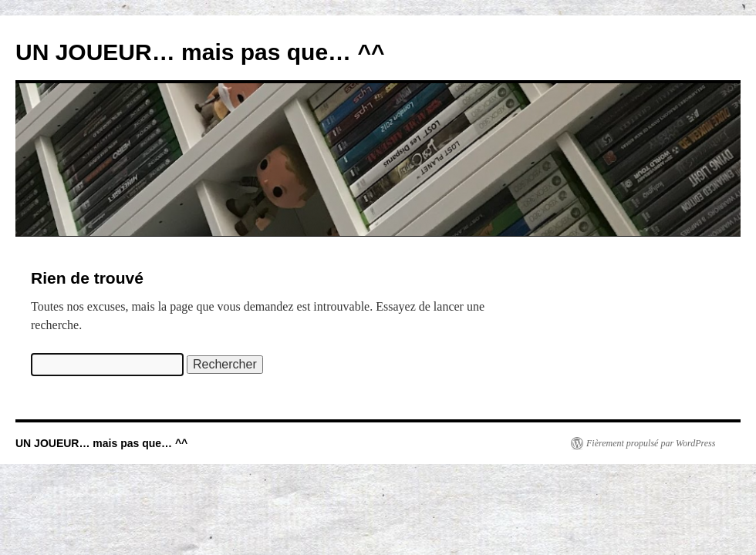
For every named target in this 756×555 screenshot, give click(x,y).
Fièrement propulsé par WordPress (651, 443)
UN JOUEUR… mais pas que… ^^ (200, 52)
